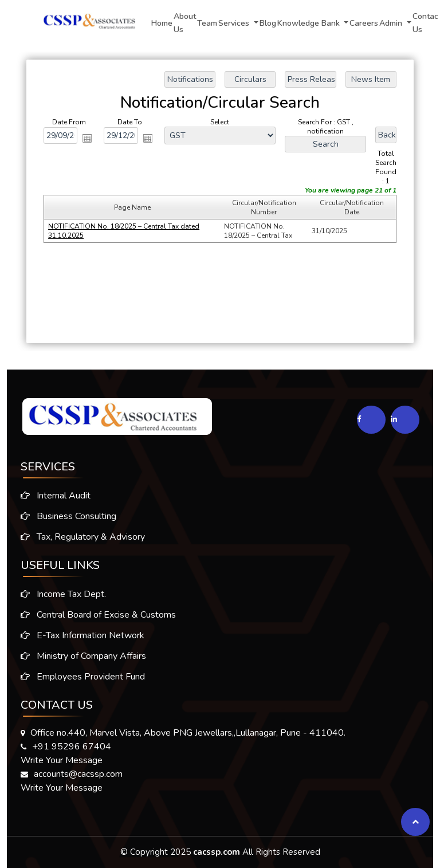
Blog (268, 23)
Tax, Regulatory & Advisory (78, 537)
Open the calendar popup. (87, 138)
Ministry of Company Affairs (83, 661)
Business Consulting (64, 516)
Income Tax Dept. (63, 599)
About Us (185, 23)
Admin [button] (392, 23)
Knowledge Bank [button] (310, 23)
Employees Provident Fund (83, 681)
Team (207, 23)
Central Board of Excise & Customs (98, 619)
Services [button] (235, 23)
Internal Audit (51, 496)
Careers (364, 23)
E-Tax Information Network (82, 640)
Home (162, 23)
